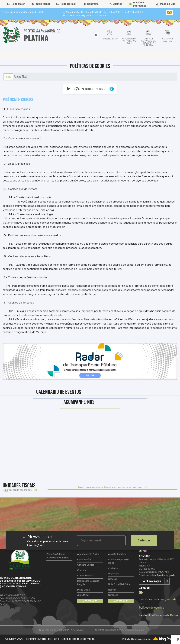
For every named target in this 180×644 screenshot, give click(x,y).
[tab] (96, 35)
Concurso (82, 570)
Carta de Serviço (86, 565)
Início (8, 77)
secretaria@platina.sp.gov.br (161, 575)
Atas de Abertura (117, 554)
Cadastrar (144, 540)
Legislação (114, 574)
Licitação (113, 579)
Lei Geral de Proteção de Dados (158, 615)
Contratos (113, 569)
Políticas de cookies (151, 608)
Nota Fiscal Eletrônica (119, 584)
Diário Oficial (84, 590)
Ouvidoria (113, 595)
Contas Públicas (85, 576)
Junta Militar (83, 595)
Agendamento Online (88, 554)
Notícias (112, 590)
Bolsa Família (84, 560)
